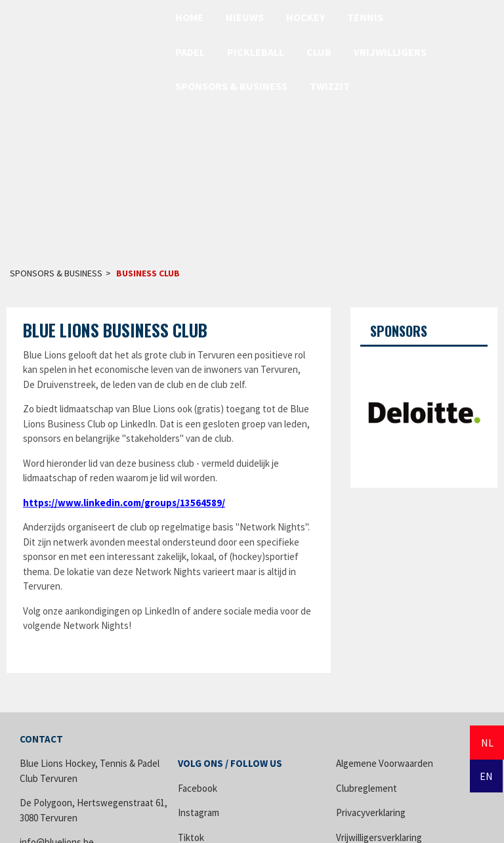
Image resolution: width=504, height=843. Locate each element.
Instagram (199, 812)
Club (319, 52)
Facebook (198, 788)
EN (486, 776)
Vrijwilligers (390, 52)
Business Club (148, 273)
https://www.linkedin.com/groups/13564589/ (124, 503)
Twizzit (330, 86)
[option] (424, 412)
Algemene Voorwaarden (385, 763)
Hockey (305, 17)
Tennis (365, 17)
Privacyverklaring (371, 812)
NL (487, 743)
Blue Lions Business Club (115, 330)
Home (189, 17)
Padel (190, 52)
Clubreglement (367, 788)
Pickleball (256, 52)
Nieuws (245, 17)
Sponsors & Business (231, 86)
